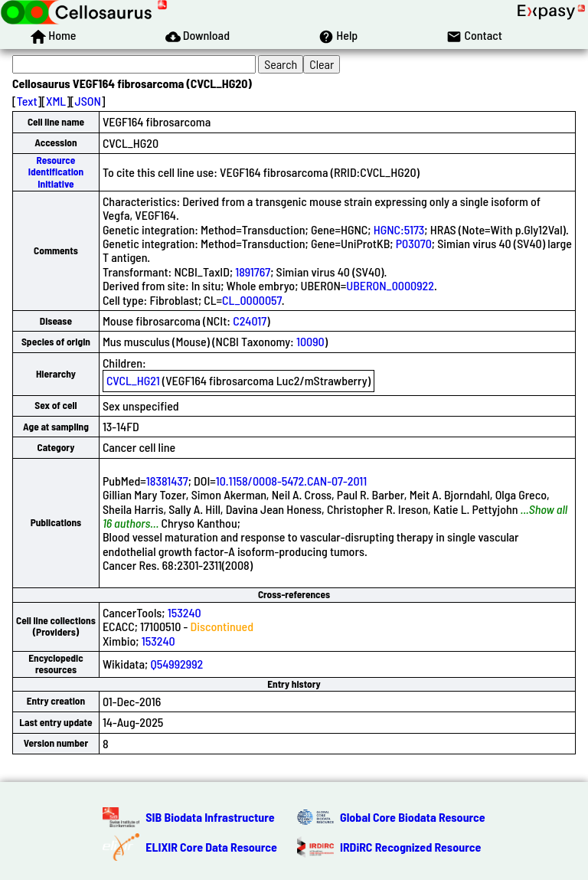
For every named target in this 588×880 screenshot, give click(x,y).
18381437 (167, 481)
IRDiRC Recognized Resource (410, 847)
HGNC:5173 (399, 229)
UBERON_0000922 (390, 285)
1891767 (253, 272)
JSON (88, 101)
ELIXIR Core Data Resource (211, 847)
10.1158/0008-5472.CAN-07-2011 (291, 481)
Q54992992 (176, 664)
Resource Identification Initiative (56, 172)
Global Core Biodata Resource (413, 817)
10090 (310, 341)
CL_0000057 (252, 300)
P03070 (414, 243)
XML (56, 101)
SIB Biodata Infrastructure (210, 817)
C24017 (250, 321)
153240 (185, 612)
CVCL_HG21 (133, 380)
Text (27, 101)
